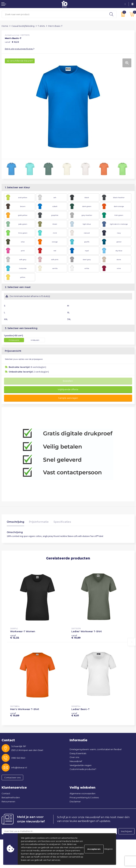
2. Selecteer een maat (18, 287)
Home (5, 26)
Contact (6, 793)
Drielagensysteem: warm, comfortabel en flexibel (96, 749)
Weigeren (108, 849)
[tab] (15, 523)
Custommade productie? (83, 769)
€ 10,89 (76, 637)
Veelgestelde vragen (81, 765)
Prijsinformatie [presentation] (39, 522)
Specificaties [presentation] (62, 522)
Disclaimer (75, 801)
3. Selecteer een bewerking (21, 328)
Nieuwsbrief (76, 761)
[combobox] (54, 14)
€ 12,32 (15, 637)
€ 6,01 (75, 714)
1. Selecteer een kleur (17, 187)
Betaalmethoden (11, 797)
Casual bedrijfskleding (23, 26)
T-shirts (41, 26)
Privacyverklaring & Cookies (84, 797)
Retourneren (8, 801)
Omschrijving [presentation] (15, 522)
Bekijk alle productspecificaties (20, 49)
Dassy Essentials (78, 753)
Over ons (74, 757)
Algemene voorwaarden (83, 793)
